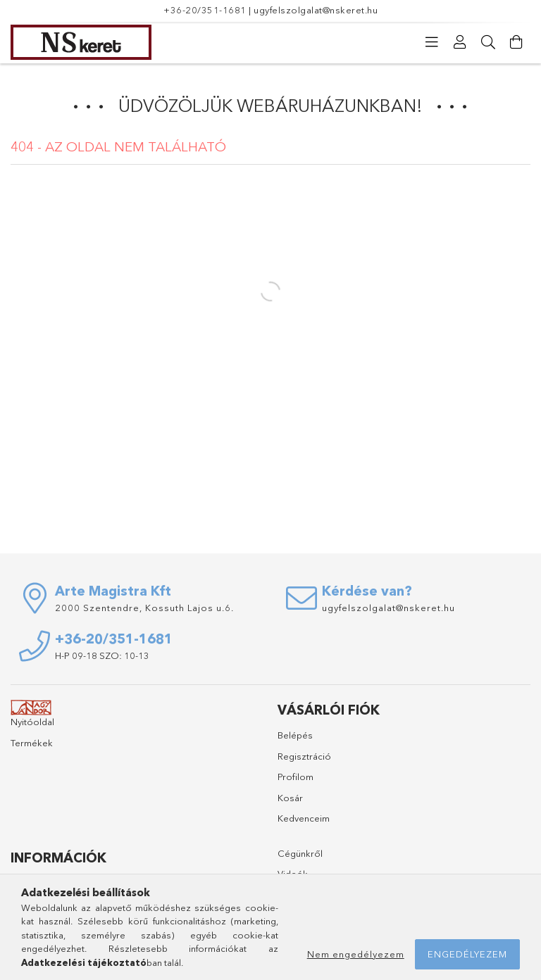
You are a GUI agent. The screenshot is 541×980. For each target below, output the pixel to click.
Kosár (290, 798)
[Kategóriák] (432, 42)
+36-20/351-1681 (205, 10)
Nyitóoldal (32, 722)
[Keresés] (488, 42)
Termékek (32, 743)
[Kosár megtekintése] (516, 42)
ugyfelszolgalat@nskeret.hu (316, 10)
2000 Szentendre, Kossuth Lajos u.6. (144, 608)
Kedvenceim (304, 818)
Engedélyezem (467, 954)
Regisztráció (304, 756)
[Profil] (460, 42)
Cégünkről (300, 853)
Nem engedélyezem (356, 954)
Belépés (295, 735)
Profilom (296, 777)
